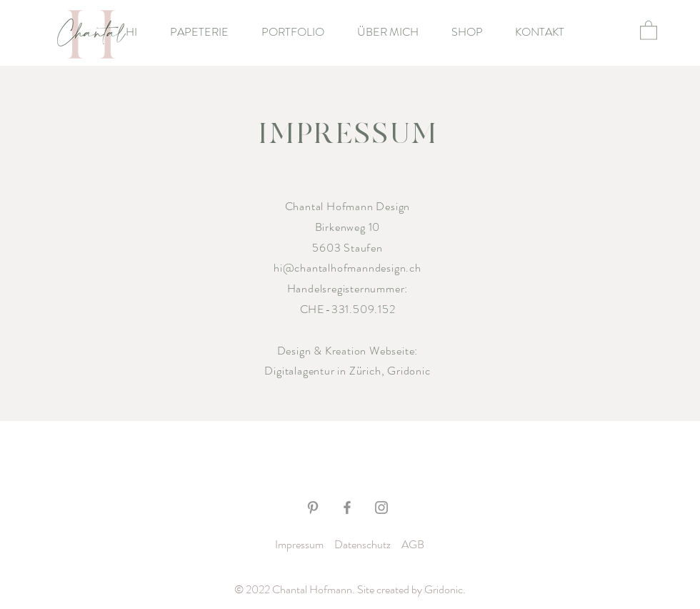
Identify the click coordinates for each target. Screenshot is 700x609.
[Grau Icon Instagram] (381, 508)
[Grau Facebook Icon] (347, 508)
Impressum (299, 544)
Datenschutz (362, 544)
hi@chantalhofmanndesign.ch (347, 268)
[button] (649, 30)
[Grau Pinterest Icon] (313, 508)
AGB (413, 544)
